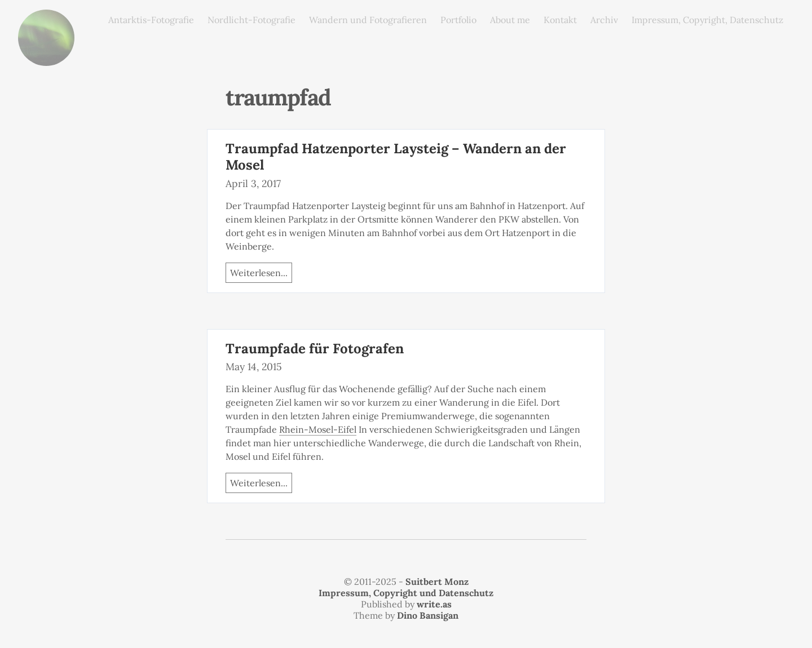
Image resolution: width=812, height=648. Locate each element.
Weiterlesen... (259, 273)
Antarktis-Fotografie (151, 20)
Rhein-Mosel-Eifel (318, 429)
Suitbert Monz (437, 582)
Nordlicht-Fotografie (251, 20)
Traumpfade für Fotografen (315, 349)
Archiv (604, 20)
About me (510, 20)
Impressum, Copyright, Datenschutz (707, 20)
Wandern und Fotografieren (368, 20)
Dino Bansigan (428, 615)
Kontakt (560, 20)
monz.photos (46, 18)
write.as (434, 604)
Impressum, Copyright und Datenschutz (406, 593)
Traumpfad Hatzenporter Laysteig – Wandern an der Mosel (396, 157)
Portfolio (458, 20)
